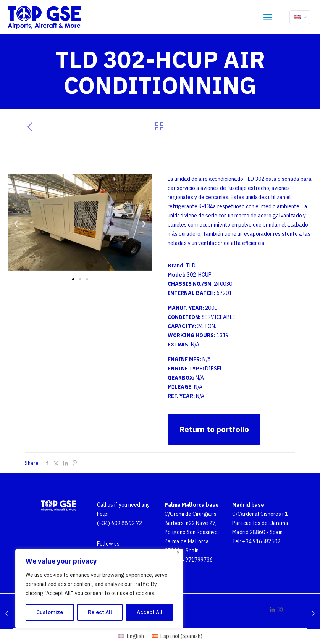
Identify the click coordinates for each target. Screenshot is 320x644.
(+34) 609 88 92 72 (120, 523)
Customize (50, 612)
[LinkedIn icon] (272, 609)
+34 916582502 (261, 541)
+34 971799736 (194, 560)
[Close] (178, 552)
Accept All (149, 612)
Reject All (100, 612)
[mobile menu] (268, 17)
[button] (16, 224)
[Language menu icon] (300, 17)
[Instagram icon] (280, 609)
